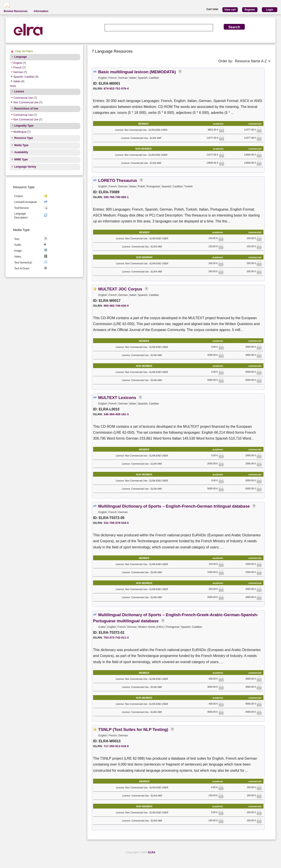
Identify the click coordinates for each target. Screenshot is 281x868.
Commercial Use (23, 98)
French (17, 68)
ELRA (152, 852)
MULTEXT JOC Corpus (120, 289)
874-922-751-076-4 (116, 89)
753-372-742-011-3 (116, 638)
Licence (19, 91)
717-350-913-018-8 (116, 746)
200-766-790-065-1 (116, 197)
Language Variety (25, 167)
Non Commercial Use (26, 102)
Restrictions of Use (26, 109)
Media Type (21, 145)
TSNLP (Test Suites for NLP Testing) (133, 729)
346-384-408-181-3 (116, 414)
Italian (17, 81)
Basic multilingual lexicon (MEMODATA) (137, 72)
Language (21, 57)
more (13, 86)
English (18, 63)
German (18, 72)
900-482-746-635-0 (116, 306)
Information (41, 11)
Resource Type (24, 138)
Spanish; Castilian (24, 77)
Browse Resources (16, 11)
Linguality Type (24, 126)
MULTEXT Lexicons (117, 398)
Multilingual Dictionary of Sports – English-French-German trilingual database (174, 506)
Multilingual (20, 132)
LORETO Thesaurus (118, 180)
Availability (21, 152)
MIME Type (21, 159)
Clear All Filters (24, 51)
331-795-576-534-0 (116, 523)
